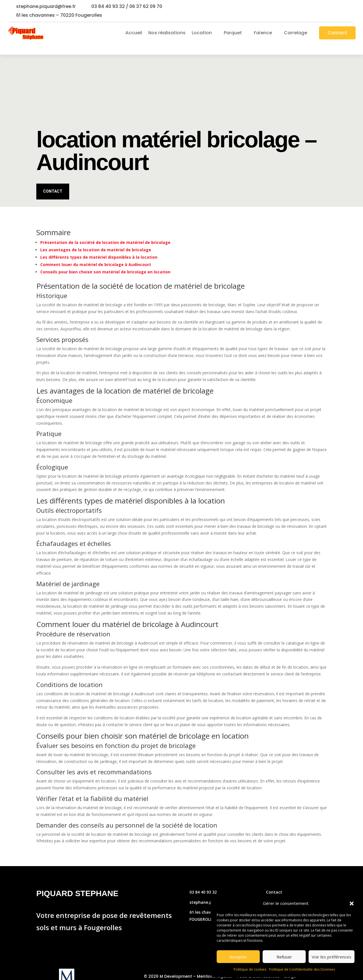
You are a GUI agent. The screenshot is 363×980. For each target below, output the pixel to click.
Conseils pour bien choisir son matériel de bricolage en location (105, 261)
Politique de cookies (250, 969)
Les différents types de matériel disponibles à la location (99, 246)
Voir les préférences (332, 957)
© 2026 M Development (168, 965)
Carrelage (296, 33)
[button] (352, 904)
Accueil (134, 33)
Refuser (284, 957)
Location (202, 33)
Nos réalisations (167, 33)
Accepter (238, 957)
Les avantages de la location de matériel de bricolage (96, 239)
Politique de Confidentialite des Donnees (302, 969)
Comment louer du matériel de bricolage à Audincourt (96, 253)
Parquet (233, 33)
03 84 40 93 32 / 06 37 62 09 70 (127, 6)
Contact (337, 33)
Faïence (263, 33)
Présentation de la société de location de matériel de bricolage (105, 231)
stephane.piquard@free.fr (46, 6)
